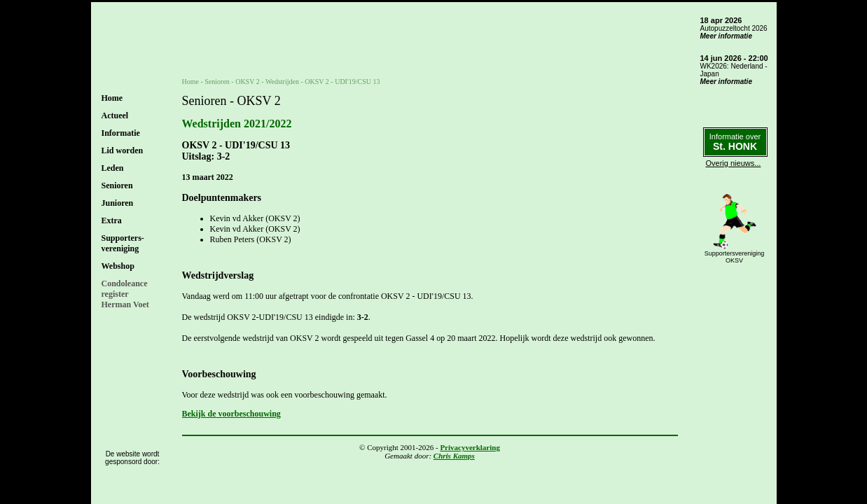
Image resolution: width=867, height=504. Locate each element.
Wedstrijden (282, 82)
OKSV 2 (248, 82)
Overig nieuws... (734, 163)
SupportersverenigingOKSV (735, 257)
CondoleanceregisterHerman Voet (125, 294)
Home (112, 98)
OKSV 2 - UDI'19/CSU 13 (342, 82)
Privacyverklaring (470, 447)
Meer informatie (726, 36)
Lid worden (123, 150)
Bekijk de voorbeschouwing (231, 414)
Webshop (118, 266)
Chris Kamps (454, 456)
